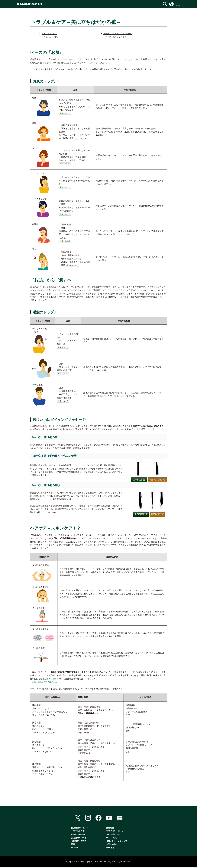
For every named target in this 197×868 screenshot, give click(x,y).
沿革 (73, 845)
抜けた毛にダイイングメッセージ (119, 34)
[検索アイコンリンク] (165, 4)
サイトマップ (112, 839)
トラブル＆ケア (78, 832)
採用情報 (110, 829)
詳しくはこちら (91, 538)
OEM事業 (110, 849)
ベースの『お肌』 (50, 34)
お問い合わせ (112, 845)
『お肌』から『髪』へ (52, 37)
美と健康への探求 (79, 839)
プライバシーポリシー (116, 832)
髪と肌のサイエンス (80, 829)
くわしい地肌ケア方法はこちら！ (45, 682)
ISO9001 (75, 849)
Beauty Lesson (78, 835)
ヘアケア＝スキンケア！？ (116, 37)
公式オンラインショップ (117, 842)
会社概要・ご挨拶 (79, 842)
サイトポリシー (113, 835)
